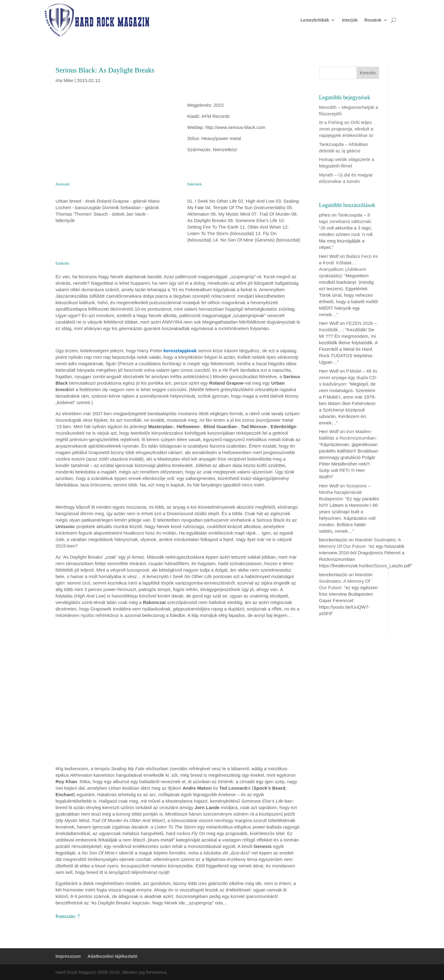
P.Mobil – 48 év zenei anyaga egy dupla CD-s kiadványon (348, 377)
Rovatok (373, 20)
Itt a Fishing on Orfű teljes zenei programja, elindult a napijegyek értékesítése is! (346, 129)
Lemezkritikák (315, 20)
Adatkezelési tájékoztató (113, 956)
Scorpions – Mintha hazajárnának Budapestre (345, 492)
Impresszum (68, 956)
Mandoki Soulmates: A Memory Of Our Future (346, 581)
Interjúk (350, 20)
